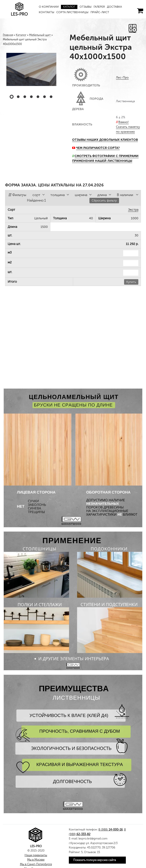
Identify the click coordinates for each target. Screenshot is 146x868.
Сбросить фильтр (104, 201)
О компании (49, 7)
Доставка (115, 7)
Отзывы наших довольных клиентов (105, 140)
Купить (131, 282)
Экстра (133, 210)
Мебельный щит (40, 35)
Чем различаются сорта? (98, 148)
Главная (8, 35)
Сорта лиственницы (72, 12)
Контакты (46, 12)
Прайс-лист (100, 12)
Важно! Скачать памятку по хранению (128, 127)
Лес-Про (122, 78)
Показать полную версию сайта (95, 860)
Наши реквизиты (36, 855)
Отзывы (86, 7)
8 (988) (110, 830)
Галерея (100, 7)
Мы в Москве (36, 860)
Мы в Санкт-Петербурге (36, 864)
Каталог (69, 7)
